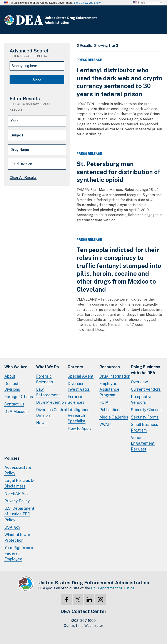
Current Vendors (146, 389)
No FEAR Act (16, 494)
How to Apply (80, 428)
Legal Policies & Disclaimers (19, 483)
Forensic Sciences (44, 379)
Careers (75, 367)
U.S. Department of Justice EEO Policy (19, 514)
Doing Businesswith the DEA (146, 370)
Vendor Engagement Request (143, 443)
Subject (17, 135)
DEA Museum (17, 411)
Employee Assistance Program (109, 389)
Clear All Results (23, 177)
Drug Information (115, 376)
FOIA (104, 402)
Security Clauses (146, 410)
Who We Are (16, 367)
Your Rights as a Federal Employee (19, 553)
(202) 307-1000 (83, 621)
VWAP (105, 425)
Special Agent (81, 376)
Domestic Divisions (13, 386)
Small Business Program (144, 427)
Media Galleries (114, 417)
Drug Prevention (51, 402)
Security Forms (145, 417)
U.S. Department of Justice (113, 588)
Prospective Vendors (142, 399)
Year (14, 121)
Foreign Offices (19, 397)
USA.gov (12, 527)
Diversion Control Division (52, 413)
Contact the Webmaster (84, 626)
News (41, 423)
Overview (139, 382)
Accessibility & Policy (18, 470)
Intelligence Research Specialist (79, 415)
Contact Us (14, 404)
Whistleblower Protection (17, 537)
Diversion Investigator (79, 386)
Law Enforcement (48, 392)
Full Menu (158, 21)
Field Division (21, 164)
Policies (12, 458)
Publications (110, 410)
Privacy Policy (17, 501)
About (10, 376)
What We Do (48, 367)
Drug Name (20, 150)
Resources (110, 367)
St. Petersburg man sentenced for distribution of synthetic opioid (118, 172)
